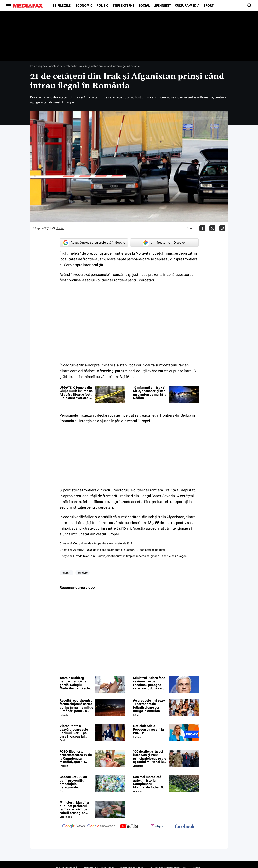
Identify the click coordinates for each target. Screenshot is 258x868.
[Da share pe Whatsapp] (222, 228)
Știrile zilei (62, 6)
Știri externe (123, 6)
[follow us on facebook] (185, 827)
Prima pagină (38, 66)
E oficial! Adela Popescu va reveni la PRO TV (148, 729)
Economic (84, 6)
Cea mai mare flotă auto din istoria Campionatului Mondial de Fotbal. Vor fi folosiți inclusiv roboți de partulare (150, 782)
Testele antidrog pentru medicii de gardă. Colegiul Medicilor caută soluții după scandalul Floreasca (77, 683)
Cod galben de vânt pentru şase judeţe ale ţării (103, 543)
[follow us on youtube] (129, 827)
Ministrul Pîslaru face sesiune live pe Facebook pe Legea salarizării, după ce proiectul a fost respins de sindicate (149, 683)
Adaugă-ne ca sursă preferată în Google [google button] (94, 243)
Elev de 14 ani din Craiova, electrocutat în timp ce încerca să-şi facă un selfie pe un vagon (130, 556)
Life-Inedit (162, 6)
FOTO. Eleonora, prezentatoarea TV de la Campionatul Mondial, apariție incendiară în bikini (76, 757)
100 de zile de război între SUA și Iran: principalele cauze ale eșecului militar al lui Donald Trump (150, 757)
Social (144, 6)
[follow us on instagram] (157, 827)
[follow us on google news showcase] (101, 827)
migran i (67, 573)
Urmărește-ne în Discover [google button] (164, 243)
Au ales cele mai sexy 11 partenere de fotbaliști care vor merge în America (149, 706)
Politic (103, 6)
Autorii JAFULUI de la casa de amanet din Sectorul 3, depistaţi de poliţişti (119, 550)
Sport (209, 6)
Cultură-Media (187, 6)
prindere (82, 573)
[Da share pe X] (212, 228)
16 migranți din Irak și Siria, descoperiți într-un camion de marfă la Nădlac (150, 393)
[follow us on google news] (74, 827)
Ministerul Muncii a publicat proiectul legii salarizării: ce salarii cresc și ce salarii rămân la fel (74, 808)
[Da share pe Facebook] (202, 228)
